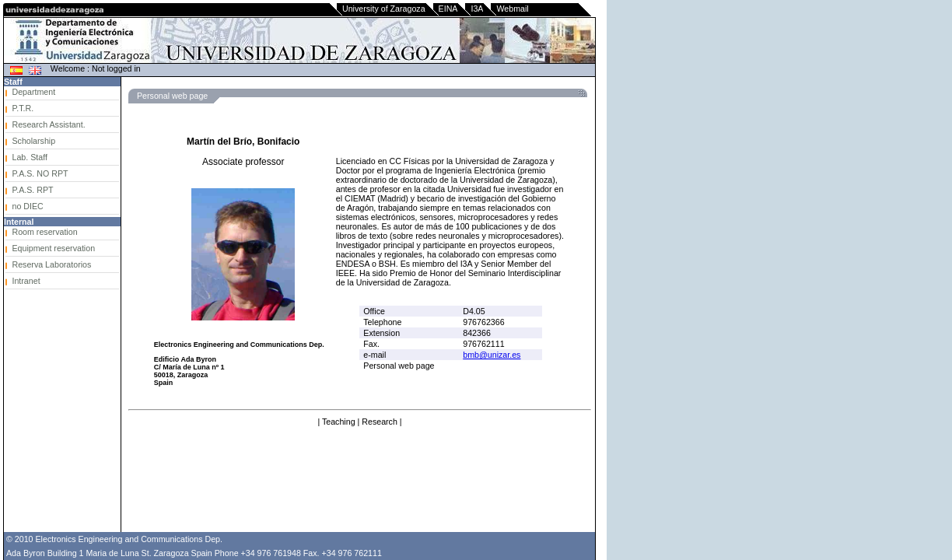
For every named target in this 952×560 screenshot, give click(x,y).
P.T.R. (23, 108)
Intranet (26, 281)
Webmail (512, 9)
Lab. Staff (29, 157)
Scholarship (33, 141)
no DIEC (27, 206)
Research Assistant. (48, 124)
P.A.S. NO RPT (40, 173)
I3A (477, 9)
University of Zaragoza (384, 9)
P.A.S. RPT (32, 190)
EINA (448, 9)
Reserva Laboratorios (51, 264)
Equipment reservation (53, 248)
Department (33, 92)
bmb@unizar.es (492, 355)
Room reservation (44, 232)
